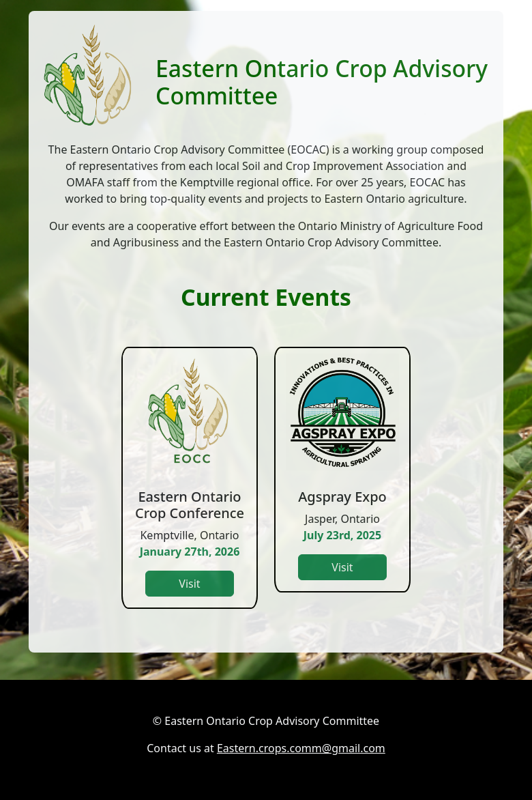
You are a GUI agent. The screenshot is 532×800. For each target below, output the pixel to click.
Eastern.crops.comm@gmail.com (301, 748)
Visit (189, 584)
